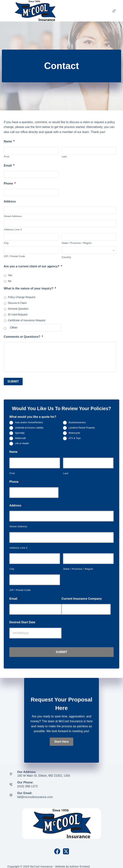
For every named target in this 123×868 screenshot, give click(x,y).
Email (9, 165)
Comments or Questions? (23, 337)
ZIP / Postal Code (14, 256)
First (7, 157)
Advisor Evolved (80, 863)
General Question (18, 309)
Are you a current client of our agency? (33, 266)
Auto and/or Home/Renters (29, 421)
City (6, 243)
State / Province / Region (77, 243)
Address (10, 201)
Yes (10, 275)
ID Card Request (18, 315)
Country (66, 257)
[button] (62, 738)
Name (9, 141)
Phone (10, 183)
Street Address (13, 216)
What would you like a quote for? (34, 415)
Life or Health (22, 442)
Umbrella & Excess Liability (29, 426)
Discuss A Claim (17, 303)
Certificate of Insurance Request (27, 320)
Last (64, 157)
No (10, 281)
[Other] (35, 328)
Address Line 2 (13, 229)
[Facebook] (57, 848)
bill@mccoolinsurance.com (35, 794)
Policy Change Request (21, 297)
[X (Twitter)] (66, 848)
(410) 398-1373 (27, 783)
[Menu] (114, 11)
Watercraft (20, 437)
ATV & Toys (75, 437)
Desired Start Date (24, 621)
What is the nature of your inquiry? (30, 288)
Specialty (20, 431)
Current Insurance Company (83, 597)
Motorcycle (74, 431)
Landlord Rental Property (82, 426)
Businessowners (77, 421)
